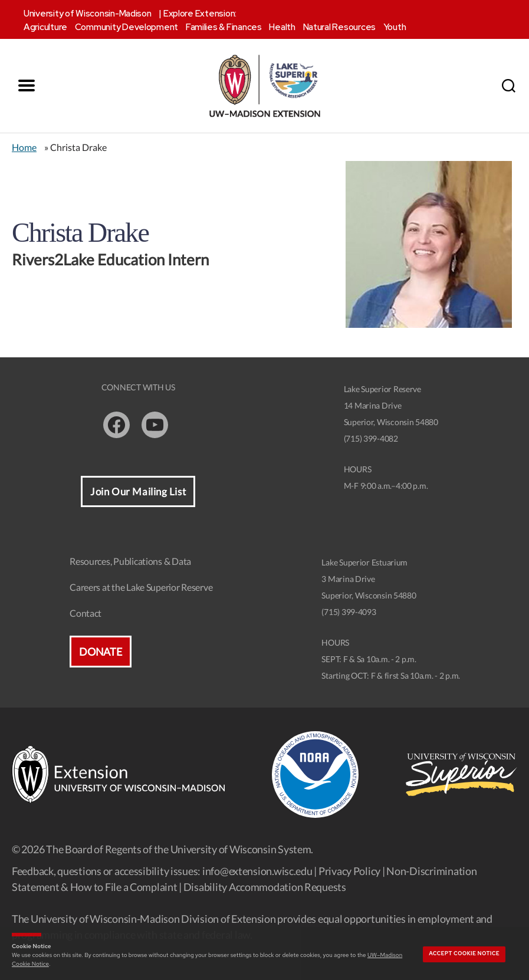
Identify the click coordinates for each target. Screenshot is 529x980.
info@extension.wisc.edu (257, 871)
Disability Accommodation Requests (265, 887)
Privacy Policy (349, 871)
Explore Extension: (200, 14)
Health (282, 27)
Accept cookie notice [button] (464, 953)
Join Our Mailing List (138, 491)
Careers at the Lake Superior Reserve (141, 587)
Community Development (126, 27)
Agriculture (45, 27)
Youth (395, 27)
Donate (100, 652)
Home (24, 147)
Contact (86, 613)
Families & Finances (224, 27)
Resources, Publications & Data (130, 561)
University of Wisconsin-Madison (88, 14)
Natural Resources (339, 27)
